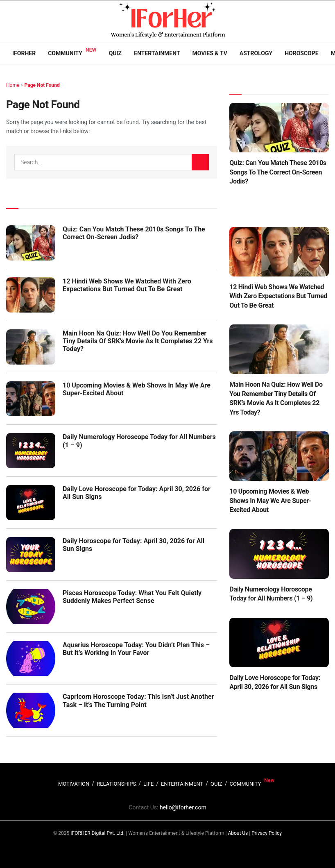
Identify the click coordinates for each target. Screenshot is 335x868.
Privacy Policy (267, 833)
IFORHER (24, 53)
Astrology (256, 53)
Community (65, 53)
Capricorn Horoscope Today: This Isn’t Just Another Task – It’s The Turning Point (138, 700)
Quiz (115, 53)
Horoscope (302, 53)
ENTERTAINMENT (182, 784)
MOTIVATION (74, 784)
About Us (238, 833)
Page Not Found (42, 85)
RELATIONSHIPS (116, 784)
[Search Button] (200, 162)
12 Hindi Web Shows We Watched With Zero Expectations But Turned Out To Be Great (127, 285)
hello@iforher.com (183, 807)
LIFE (148, 784)
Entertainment (157, 53)
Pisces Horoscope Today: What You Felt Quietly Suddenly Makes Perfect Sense (132, 597)
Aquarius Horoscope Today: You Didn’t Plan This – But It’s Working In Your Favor (136, 649)
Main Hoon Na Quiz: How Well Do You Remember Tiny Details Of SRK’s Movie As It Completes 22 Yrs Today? (138, 341)
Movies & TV (210, 53)
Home (13, 85)
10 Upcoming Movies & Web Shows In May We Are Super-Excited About (270, 501)
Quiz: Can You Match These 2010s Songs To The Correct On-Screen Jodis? (134, 233)
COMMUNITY (246, 784)
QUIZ (216, 784)
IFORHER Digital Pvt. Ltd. (97, 833)
